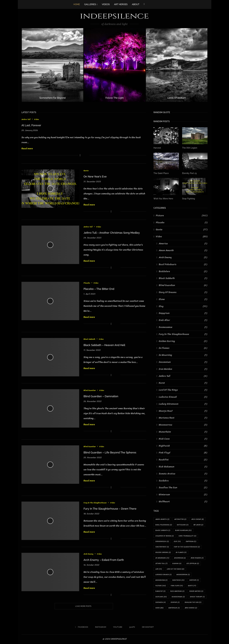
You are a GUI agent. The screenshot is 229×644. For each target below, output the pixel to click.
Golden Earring (183, 341)
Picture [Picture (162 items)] (161, 586)
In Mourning (183, 355)
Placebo (87, 283)
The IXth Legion (190, 148)
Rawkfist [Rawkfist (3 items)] (160, 592)
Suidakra (183, 481)
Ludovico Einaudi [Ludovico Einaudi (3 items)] (163, 575)
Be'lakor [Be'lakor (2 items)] (198, 525)
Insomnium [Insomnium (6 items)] (180, 558)
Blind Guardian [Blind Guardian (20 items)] (183, 530)
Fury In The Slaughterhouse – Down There (110, 509)
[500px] (131, 628)
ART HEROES (121, 4)
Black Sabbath (90, 339)
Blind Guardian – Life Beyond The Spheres (110, 452)
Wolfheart (183, 502)
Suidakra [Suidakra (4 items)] (161, 603)
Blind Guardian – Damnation (101, 396)
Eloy (183, 306)
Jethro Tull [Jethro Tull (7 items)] (161, 564)
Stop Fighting (189, 198)
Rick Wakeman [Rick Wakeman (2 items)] (177, 592)
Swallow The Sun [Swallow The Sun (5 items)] (193, 603)
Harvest (157, 148)
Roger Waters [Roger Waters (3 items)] (196, 592)
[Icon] (50, 189)
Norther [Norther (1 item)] (194, 581)
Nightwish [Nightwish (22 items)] (178, 581)
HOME (77, 4)
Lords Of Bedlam (177, 98)
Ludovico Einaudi (183, 397)
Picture (182, 216)
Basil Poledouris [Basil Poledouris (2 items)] (164, 525)
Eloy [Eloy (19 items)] (177, 541)
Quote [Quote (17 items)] (192, 586)
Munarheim (183, 432)
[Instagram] (100, 628)
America (183, 243)
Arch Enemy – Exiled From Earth (104, 560)
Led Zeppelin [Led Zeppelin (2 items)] (193, 564)
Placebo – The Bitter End (99, 289)
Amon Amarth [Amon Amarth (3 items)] (162, 519)
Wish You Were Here (163, 198)
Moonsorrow (183, 425)
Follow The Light (115, 98)
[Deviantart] (147, 628)
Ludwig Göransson (183, 404)
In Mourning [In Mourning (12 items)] (162, 558)
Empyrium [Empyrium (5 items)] (191, 541)
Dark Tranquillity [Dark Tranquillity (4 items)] (188, 536)
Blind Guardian (90, 390)
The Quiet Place (161, 173)
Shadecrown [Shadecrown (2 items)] (178, 597)
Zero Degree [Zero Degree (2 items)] (191, 608)
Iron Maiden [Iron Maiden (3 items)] (197, 558)
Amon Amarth (183, 250)
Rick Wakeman (183, 467)
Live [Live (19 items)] (159, 569)
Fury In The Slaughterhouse (95, 503)
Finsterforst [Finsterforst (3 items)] (162, 547)
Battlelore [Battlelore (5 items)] (183, 525)
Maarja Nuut (183, 411)
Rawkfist (183, 460)
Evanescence (183, 327)
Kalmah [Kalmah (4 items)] (177, 564)
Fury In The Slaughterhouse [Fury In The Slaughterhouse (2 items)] (187, 547)
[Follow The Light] (115, 65)
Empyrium (183, 313)
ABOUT (136, 4)
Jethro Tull (26, 119)
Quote (86, 171)
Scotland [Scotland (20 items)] (161, 597)
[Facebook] (144, 4)
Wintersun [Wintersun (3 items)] (174, 608)
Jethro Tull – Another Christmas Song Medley (112, 233)
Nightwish (183, 446)
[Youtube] (117, 628)
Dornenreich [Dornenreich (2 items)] (162, 541)
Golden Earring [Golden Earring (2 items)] (163, 553)
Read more (27, 148)
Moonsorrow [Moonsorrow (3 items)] (183, 575)
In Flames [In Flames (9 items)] (181, 553)
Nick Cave (183, 439)
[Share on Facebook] (80, 155)
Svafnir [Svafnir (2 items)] (175, 603)
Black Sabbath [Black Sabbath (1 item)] (163, 530)
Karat (183, 383)
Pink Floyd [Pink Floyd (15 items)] (177, 586)
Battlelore (183, 271)
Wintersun (183, 495)
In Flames (183, 348)
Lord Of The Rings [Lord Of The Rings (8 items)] (176, 569)
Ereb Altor (183, 320)
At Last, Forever (31, 125)
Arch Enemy (89, 554)
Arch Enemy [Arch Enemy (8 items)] (198, 519)
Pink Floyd (183, 453)
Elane (183, 299)
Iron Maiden (183, 369)
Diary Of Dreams (183, 292)
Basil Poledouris (183, 264)
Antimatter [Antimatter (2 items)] (180, 519)
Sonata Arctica (183, 474)
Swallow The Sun (183, 488)
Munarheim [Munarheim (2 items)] (161, 581)
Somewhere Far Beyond (53, 98)
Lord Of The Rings (183, 390)
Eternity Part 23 (189, 173)
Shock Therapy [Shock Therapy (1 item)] (197, 597)
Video (37, 119)
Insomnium (183, 362)
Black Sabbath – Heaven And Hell (104, 345)
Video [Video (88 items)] (159, 608)
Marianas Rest (183, 418)
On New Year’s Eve (95, 177)
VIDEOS (106, 4)
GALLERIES (90, 4)
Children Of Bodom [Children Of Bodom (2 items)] (165, 536)
